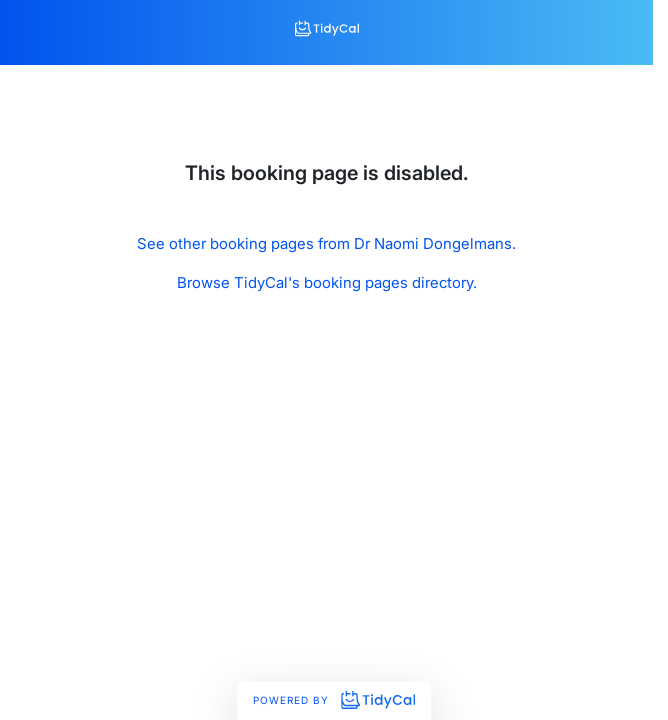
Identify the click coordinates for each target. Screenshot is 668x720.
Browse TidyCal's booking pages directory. (327, 282)
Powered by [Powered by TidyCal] (334, 700)
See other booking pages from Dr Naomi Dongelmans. (326, 243)
